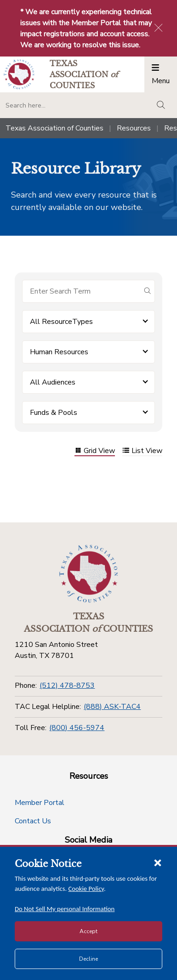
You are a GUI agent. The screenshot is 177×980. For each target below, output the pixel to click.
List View (142, 451)
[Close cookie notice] (158, 862)
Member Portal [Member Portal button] (40, 803)
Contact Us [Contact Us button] (33, 821)
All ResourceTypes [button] (61, 322)
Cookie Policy (86, 889)
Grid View (95, 451)
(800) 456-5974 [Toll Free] (77, 728)
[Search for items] (81, 291)
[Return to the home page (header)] (19, 74)
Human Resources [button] (59, 352)
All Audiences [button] (53, 382)
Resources (134, 128)
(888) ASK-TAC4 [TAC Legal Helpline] (112, 707)
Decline (88, 959)
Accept (88, 931)
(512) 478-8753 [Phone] (67, 685)
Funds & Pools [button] (54, 413)
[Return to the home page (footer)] (89, 574)
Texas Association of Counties (54, 128)
